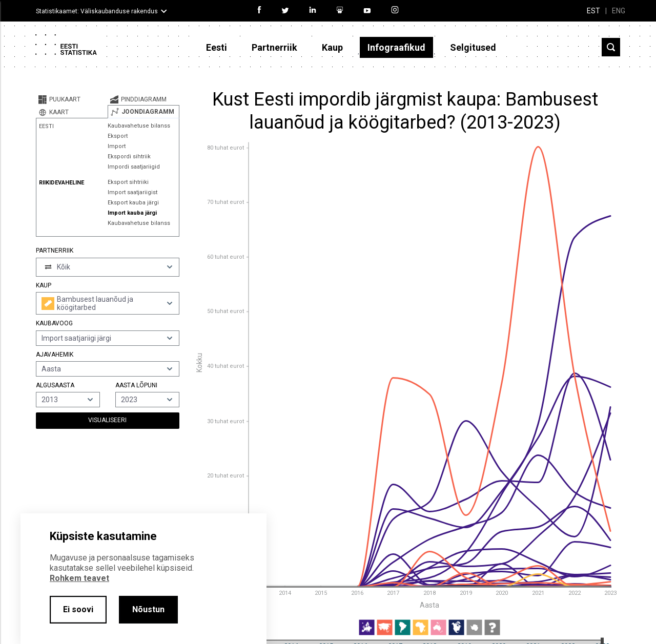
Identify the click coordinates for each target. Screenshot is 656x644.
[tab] (72, 99)
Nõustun (148, 609)
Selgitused (473, 47)
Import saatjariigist (132, 192)
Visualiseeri (107, 420)
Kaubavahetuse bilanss (139, 126)
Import (117, 146)
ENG (619, 11)
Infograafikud (396, 47)
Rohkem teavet (79, 578)
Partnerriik (274, 47)
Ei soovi (78, 609)
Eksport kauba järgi (133, 203)
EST (593, 11)
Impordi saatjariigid (134, 167)
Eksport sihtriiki (128, 182)
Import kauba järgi (132, 213)
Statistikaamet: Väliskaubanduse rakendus (97, 11)
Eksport (118, 136)
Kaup (332, 47)
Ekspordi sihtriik (129, 157)
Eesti (217, 47)
